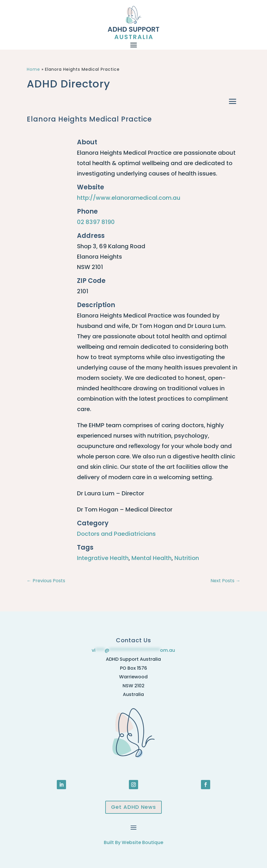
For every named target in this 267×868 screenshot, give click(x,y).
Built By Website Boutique (133, 842)
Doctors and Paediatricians (116, 534)
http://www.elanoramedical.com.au (129, 198)
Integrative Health (103, 558)
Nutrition (187, 558)
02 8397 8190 (96, 222)
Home (33, 69)
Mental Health (152, 558)
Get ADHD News (133, 807)
